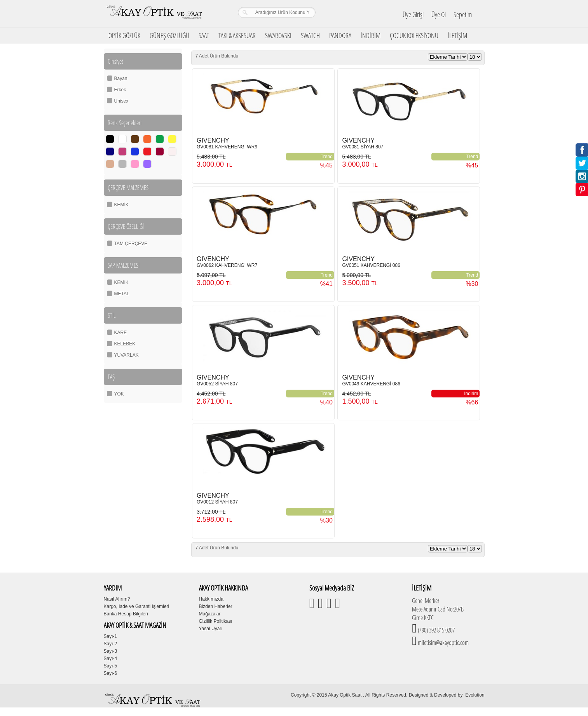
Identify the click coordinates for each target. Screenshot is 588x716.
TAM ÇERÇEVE (131, 244)
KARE (121, 333)
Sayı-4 (111, 659)
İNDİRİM (371, 35)
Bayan (121, 78)
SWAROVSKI (278, 35)
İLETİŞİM (457, 35)
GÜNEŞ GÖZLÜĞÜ (169, 35)
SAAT (204, 35)
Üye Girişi (413, 14)
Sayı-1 (111, 636)
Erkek (120, 90)
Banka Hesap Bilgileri (126, 614)
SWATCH (310, 35)
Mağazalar (210, 614)
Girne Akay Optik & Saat (154, 14)
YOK (119, 394)
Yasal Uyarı (211, 629)
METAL (122, 294)
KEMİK (121, 205)
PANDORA (340, 35)
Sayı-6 (111, 673)
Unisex (121, 101)
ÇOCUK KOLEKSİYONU (414, 35)
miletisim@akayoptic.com (443, 643)
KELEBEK (125, 344)
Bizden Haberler (216, 606)
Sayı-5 (111, 666)
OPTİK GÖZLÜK (124, 35)
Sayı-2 (111, 644)
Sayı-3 (111, 651)
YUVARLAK (126, 355)
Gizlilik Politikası (216, 621)
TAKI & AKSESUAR (237, 35)
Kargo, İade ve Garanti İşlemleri (137, 606)
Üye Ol (439, 14)
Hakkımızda (211, 599)
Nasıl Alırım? (117, 599)
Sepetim (463, 14)
